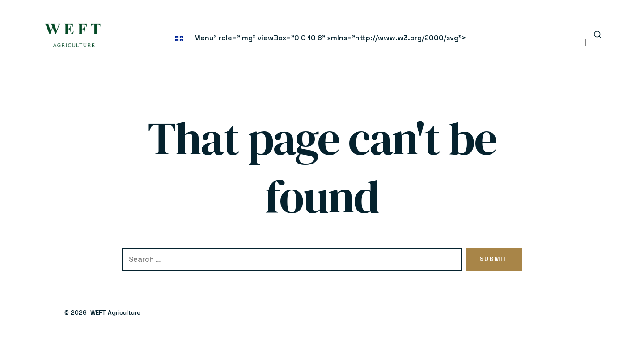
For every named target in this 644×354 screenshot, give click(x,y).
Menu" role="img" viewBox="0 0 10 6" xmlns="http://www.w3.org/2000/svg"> (321, 38)
